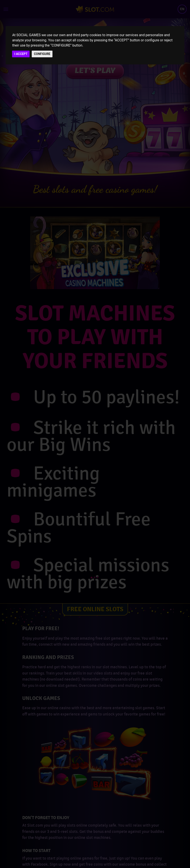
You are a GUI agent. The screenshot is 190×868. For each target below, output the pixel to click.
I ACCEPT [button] (21, 54)
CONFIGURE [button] (42, 54)
